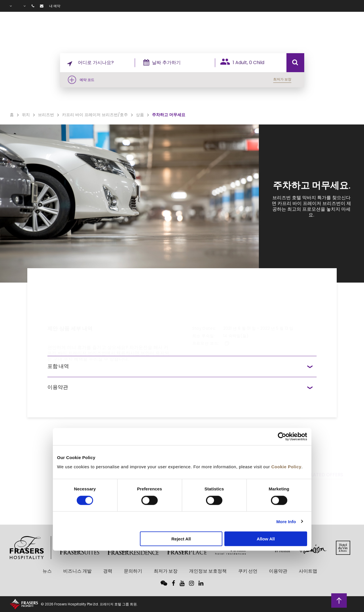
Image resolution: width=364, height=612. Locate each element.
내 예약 (55, 6)
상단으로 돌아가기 (339, 600)
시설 (238, 29)
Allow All (266, 539)
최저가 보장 (282, 79)
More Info (286, 521)
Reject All (181, 539)
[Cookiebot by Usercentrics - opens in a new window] (282, 437)
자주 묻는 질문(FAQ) (330, 29)
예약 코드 (87, 80)
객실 (210, 29)
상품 (260, 29)
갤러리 (285, 29)
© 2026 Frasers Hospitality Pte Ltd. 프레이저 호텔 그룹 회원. (89, 604)
